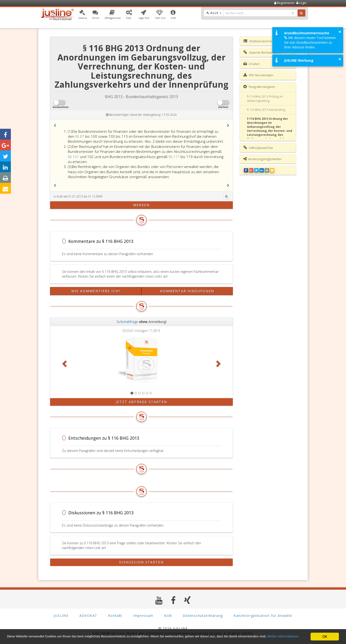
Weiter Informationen (25, 639)
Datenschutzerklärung (203, 616)
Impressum (143, 616)
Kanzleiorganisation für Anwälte (263, 616)
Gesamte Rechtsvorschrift (262, 52)
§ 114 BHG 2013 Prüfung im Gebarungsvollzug (265, 99)
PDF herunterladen (258, 75)
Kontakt (115, 616)
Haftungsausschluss (258, 148)
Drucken (252, 64)
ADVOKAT (88, 616)
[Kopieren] (226, 197)
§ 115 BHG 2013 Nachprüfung (266, 110)
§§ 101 (74, 157)
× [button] (340, 32)
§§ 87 (80, 136)
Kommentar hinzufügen (187, 291)
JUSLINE (61, 616)
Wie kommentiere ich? (96, 291)
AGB (168, 616)
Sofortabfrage (127, 322)
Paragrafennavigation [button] (259, 87)
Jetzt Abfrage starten (141, 402)
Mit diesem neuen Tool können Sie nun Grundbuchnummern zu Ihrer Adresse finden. (310, 42)
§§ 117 (175, 157)
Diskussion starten (141, 562)
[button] (83, 15)
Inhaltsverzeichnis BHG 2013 (265, 41)
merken (141, 205)
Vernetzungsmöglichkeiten (263, 159)
